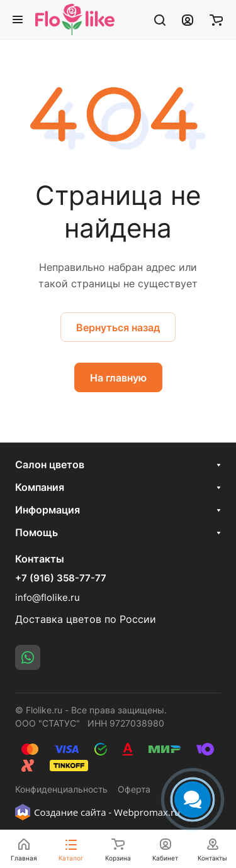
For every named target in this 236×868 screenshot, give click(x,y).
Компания (40, 487)
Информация (48, 510)
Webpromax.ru (147, 812)
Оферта (134, 789)
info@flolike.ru (48, 597)
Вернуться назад (118, 327)
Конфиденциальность (61, 789)
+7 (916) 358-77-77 (61, 578)
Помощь (37, 532)
